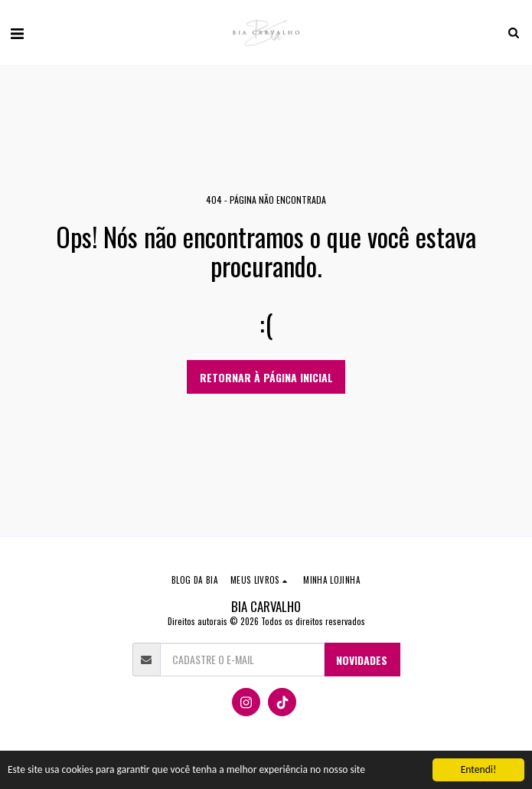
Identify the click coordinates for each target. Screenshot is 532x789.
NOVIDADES (362, 660)
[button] (17, 32)
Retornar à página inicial (266, 377)
